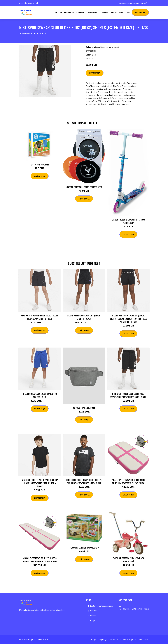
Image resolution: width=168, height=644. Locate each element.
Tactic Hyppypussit (40, 164)
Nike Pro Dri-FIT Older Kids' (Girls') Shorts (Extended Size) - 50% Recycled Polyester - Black (128, 319)
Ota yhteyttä (103, 640)
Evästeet (114, 640)
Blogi (105, 12)
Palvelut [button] (92, 12)
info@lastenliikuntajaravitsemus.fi (134, 609)
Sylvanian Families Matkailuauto (84, 548)
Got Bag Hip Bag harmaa (84, 408)
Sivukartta (143, 640)
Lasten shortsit (40, 33)
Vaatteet (26, 33)
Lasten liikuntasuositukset (102, 606)
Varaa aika (140, 12)
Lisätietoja (95, 73)
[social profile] (37, 3)
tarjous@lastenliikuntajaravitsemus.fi (133, 3)
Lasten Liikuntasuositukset (70, 12)
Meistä (93, 616)
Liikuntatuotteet (121, 12)
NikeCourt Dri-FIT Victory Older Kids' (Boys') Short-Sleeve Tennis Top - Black (40, 483)
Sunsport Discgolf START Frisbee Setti (84, 187)
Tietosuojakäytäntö (128, 640)
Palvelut (94, 611)
